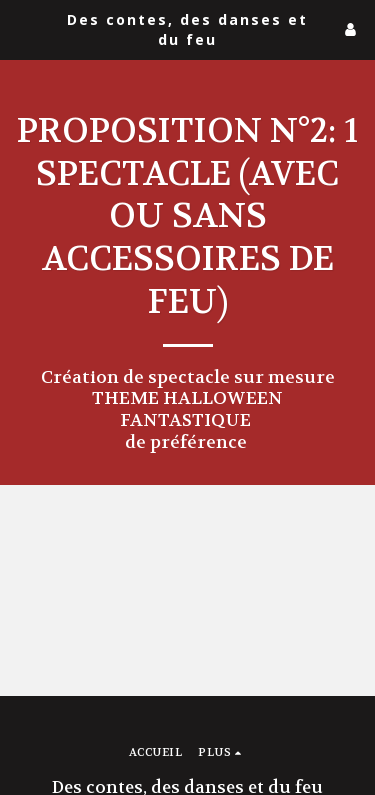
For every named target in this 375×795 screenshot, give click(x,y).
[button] (22, 28)
